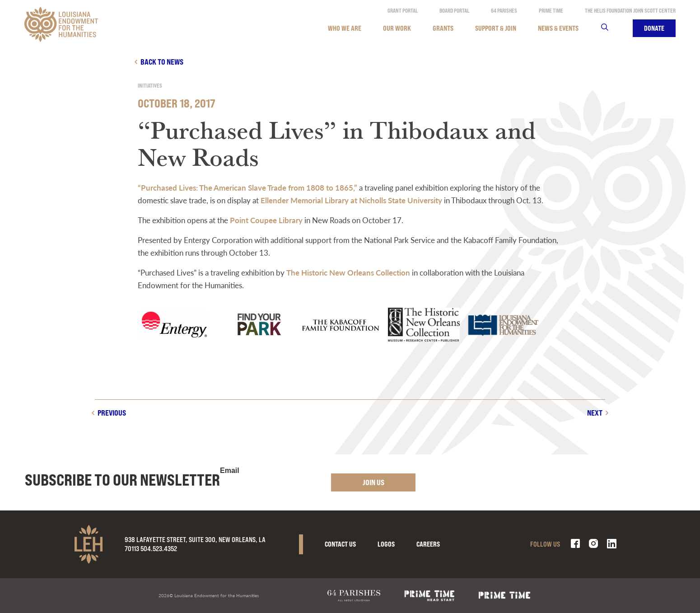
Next (595, 413)
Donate (654, 28)
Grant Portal (403, 11)
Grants (443, 28)
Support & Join (496, 28)
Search (610, 28)
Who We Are (345, 28)
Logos (386, 544)
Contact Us (340, 544)
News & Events (558, 28)
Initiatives (150, 86)
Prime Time (551, 11)
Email (230, 471)
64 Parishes (504, 11)
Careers (428, 544)
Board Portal (454, 11)
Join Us (373, 482)
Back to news (162, 62)
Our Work (397, 28)
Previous (112, 413)
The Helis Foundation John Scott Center (630, 11)
